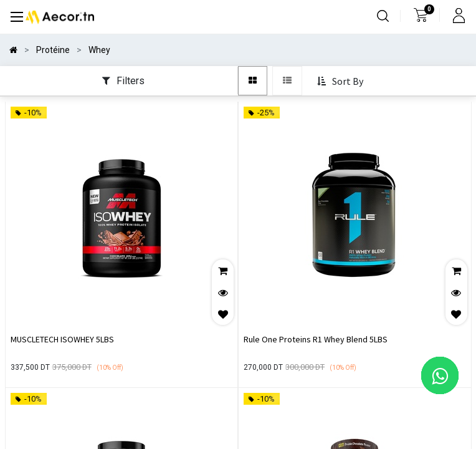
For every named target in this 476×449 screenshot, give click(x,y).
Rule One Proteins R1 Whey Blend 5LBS (316, 339)
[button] (341, 81)
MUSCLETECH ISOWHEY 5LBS (62, 339)
